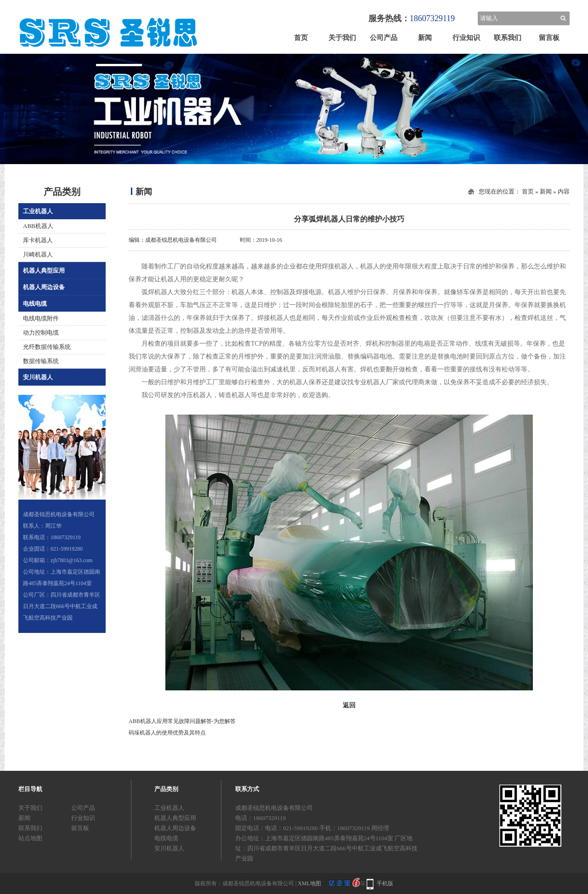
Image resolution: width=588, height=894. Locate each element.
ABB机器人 (38, 226)
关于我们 (342, 38)
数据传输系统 (41, 361)
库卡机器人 (38, 240)
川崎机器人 (38, 254)
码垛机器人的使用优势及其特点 (167, 733)
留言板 (549, 38)
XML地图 (309, 883)
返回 (349, 705)
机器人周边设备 (44, 287)
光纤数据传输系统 (47, 347)
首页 (301, 38)
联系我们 (508, 38)
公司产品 (384, 38)
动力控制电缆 (41, 333)
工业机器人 (38, 211)
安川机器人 (38, 377)
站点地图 (30, 838)
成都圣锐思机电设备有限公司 (181, 240)
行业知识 (466, 38)
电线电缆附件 (41, 318)
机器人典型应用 (44, 270)
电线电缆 (35, 304)
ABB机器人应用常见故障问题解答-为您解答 (182, 721)
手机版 (385, 883)
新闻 (425, 38)
